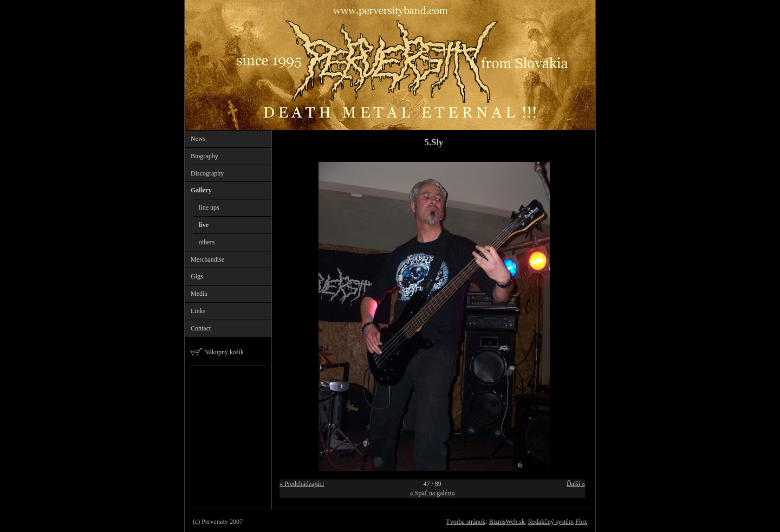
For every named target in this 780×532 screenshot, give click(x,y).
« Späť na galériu (433, 493)
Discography (207, 173)
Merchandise (207, 259)
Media (199, 294)
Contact (201, 328)
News (198, 139)
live (204, 225)
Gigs (197, 276)
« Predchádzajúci (302, 484)
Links (198, 311)
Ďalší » (576, 484)
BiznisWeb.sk (507, 522)
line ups (209, 207)
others (207, 242)
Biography (204, 156)
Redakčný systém (551, 522)
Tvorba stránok (466, 522)
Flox (581, 522)
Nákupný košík (217, 352)
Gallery (201, 190)
